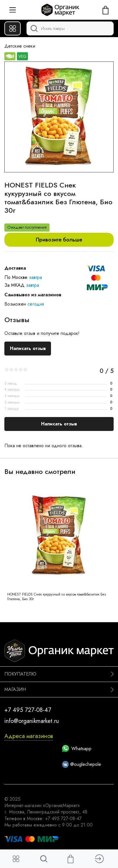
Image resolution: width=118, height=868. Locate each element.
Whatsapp (77, 749)
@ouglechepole (82, 764)
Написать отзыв (28, 348)
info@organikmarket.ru (32, 721)
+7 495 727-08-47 (28, 710)
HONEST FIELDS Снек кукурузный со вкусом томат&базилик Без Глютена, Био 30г (57, 597)
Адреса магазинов (29, 736)
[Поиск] (70, 28)
